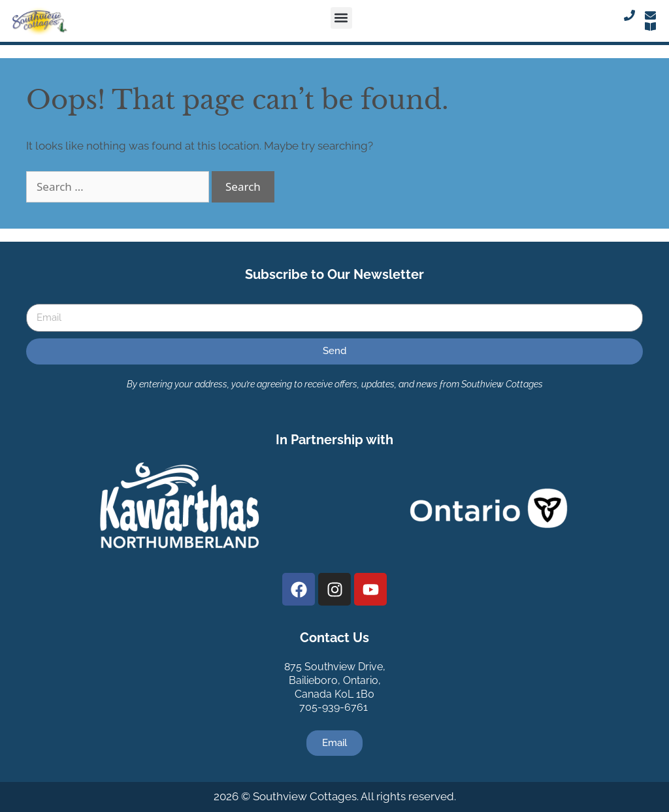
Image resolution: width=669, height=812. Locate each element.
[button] (341, 18)
